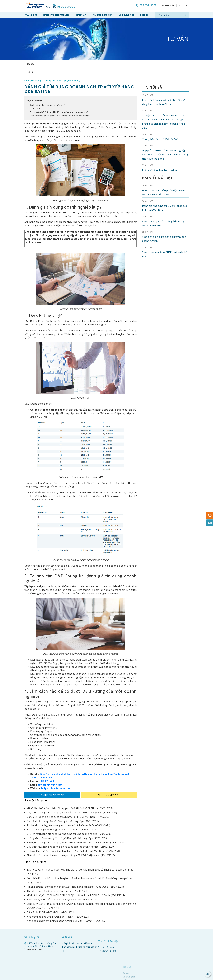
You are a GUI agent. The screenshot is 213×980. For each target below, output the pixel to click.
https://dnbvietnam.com (56, 772)
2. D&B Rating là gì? (37, 92)
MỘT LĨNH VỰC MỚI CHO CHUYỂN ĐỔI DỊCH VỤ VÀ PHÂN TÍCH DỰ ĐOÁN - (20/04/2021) (76, 879)
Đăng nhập (167, 5)
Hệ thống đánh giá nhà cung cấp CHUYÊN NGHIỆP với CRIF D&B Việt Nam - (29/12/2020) (75, 826)
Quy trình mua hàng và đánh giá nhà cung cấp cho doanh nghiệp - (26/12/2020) (71, 830)
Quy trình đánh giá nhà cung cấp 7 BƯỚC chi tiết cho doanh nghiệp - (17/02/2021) (72, 796)
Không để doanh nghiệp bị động (160, 153)
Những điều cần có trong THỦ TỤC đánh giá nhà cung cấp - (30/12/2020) (67, 822)
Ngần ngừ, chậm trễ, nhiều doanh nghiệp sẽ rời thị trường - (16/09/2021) (67, 904)
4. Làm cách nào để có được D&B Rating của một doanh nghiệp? (59, 99)
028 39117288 (147, 5)
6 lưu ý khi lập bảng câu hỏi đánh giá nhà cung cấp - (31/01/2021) (63, 805)
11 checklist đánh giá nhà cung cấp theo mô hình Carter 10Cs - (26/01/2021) (68, 809)
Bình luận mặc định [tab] (109, 778)
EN (180, 5)
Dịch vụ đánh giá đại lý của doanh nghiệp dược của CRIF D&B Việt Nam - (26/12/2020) (74, 834)
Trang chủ (31, 15)
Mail (210, 523)
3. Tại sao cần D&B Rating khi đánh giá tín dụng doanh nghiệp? (58, 95)
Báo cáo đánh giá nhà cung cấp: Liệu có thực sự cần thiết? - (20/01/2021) (66, 813)
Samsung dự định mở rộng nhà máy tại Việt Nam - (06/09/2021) (62, 883)
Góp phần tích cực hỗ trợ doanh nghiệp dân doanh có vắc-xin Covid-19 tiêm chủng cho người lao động (165, 138)
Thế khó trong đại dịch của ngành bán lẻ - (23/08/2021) (57, 874)
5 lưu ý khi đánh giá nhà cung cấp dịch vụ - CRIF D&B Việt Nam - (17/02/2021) (69, 800)
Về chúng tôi (126, 15)
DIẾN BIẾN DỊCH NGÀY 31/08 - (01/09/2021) (51, 896)
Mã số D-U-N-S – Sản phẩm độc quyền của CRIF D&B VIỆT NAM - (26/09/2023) (70, 792)
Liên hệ (144, 15)
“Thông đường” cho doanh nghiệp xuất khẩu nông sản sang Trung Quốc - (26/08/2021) (75, 870)
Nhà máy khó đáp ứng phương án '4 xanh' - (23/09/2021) (58, 900)
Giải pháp (81, 15)
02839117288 (48, 764)
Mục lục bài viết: (35, 84)
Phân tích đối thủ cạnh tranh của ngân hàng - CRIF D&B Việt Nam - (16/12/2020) (71, 839)
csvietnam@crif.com (50, 768)
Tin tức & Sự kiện (102, 15)
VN (187, 5)
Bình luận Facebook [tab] (52, 778)
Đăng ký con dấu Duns (56, 15)
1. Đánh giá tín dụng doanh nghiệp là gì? (46, 88)
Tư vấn (41, 64)
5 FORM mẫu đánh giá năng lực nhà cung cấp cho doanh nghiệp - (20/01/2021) (70, 817)
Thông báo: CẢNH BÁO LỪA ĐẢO (160, 123)
